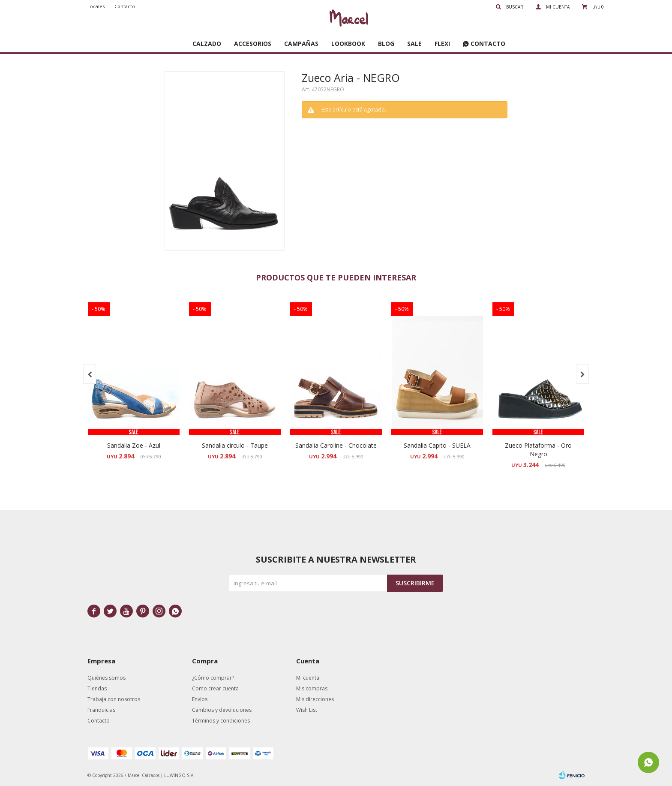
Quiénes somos (106, 678)
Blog (386, 44)
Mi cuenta (308, 678)
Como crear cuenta (215, 688)
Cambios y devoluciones (222, 710)
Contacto (488, 44)
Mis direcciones (315, 699)
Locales (96, 6)
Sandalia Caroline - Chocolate (336, 445)
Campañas (301, 44)
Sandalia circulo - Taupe (235, 445)
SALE (414, 44)
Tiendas (97, 688)
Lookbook (348, 44)
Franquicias (101, 710)
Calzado (207, 44)
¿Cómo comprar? (213, 678)
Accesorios (253, 44)
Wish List (307, 710)
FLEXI (442, 44)
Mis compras (312, 688)
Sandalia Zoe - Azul (134, 445)
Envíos (200, 699)
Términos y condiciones (221, 721)
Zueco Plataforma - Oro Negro (538, 450)
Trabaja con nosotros (114, 699)
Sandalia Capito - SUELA (437, 445)
